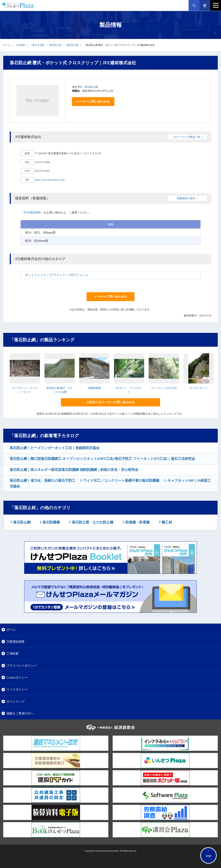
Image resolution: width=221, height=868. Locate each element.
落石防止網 (72, 45)
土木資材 (20, 45)
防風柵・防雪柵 (137, 522)
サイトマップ (16, 701)
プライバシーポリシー (22, 666)
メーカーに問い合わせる (93, 102)
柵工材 (166, 522)
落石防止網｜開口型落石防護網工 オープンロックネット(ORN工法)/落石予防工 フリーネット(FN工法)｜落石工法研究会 (102, 459)
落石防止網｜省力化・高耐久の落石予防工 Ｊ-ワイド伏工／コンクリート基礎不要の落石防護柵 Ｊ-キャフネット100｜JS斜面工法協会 (110, 483)
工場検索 (13, 653)
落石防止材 (55, 45)
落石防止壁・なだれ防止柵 (92, 522)
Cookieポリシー (17, 677)
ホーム (7, 45)
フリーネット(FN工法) (164, 388)
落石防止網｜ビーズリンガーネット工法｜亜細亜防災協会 (55, 448)
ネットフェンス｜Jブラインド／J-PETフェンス (57, 275)
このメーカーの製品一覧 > (187, 137)
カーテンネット (199, 388)
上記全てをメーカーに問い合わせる (110, 402)
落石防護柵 (51, 522)
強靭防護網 (94, 388)
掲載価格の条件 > (187, 198)
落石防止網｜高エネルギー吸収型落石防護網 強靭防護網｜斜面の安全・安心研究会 (74, 470)
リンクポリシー (17, 689)
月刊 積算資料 (32, 213)
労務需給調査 (16, 642)
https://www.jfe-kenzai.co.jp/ (50, 180)
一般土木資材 (37, 45)
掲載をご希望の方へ (20, 713)
